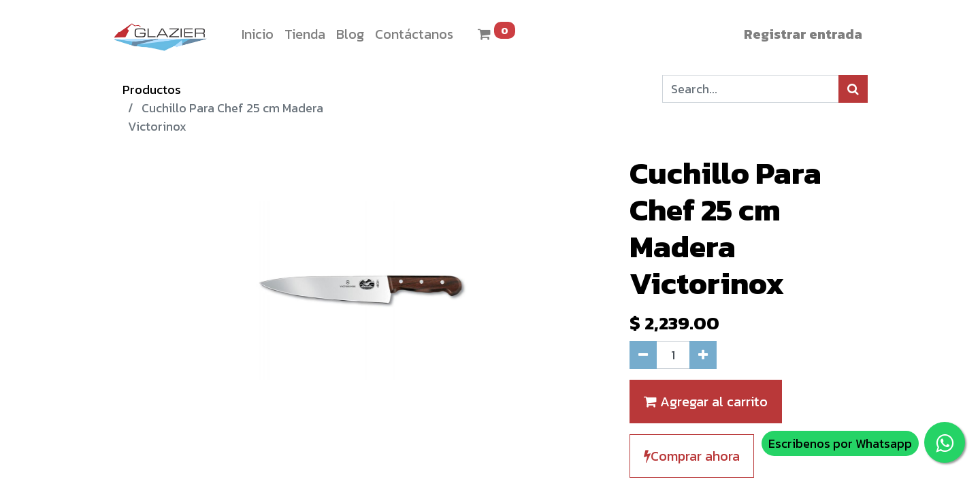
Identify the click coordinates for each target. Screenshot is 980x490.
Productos (152, 89)
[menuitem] (258, 34)
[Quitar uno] (643, 355)
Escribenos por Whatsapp (840, 443)
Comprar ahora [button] (692, 456)
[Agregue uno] (703, 355)
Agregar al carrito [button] (706, 402)
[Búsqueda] (853, 89)
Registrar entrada (803, 34)
